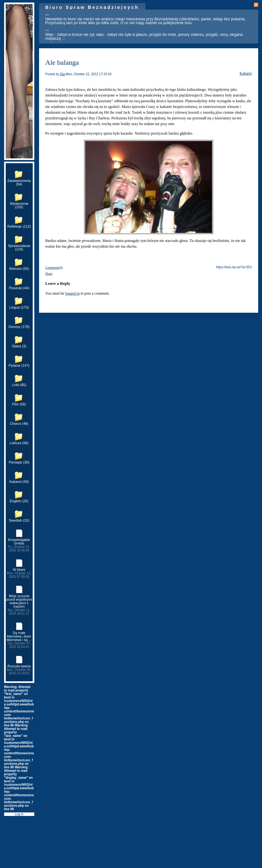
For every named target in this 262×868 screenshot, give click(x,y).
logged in (73, 293)
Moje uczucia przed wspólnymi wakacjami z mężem (19, 605)
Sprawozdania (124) (19, 247)
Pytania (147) (19, 365)
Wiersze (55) (19, 269)
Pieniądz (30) (19, 462)
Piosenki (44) (19, 288)
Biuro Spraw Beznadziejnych (92, 7)
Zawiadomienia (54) (19, 182)
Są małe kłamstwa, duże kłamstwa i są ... (19, 640)
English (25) (19, 501)
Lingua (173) (19, 307)
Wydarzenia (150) (19, 205)
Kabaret (246, 73)
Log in (19, 814)
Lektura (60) (19, 443)
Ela (63, 74)
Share (49, 274)
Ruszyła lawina (19, 670)
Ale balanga (62, 62)
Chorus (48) (19, 424)
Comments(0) (54, 267)
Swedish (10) (19, 520)
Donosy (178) (19, 327)
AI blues (19, 573)
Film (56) (19, 404)
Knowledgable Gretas (19, 545)
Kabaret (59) (19, 482)
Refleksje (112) (19, 226)
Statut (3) (19, 346)
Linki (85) (19, 385)
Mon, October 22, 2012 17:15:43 (89, 74)
